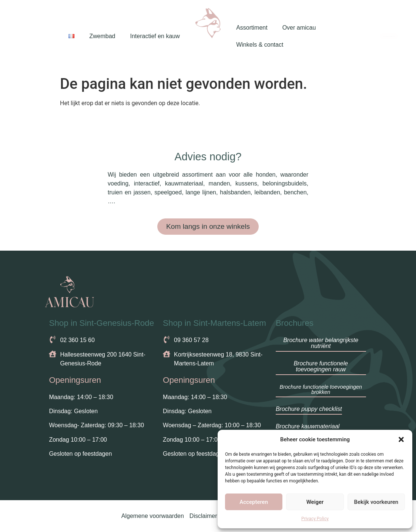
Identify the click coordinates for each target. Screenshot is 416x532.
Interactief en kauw (155, 36)
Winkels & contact (260, 45)
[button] (401, 439)
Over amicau (299, 28)
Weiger (315, 502)
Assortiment (252, 28)
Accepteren (254, 502)
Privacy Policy (315, 519)
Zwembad (102, 36)
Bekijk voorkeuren (376, 502)
